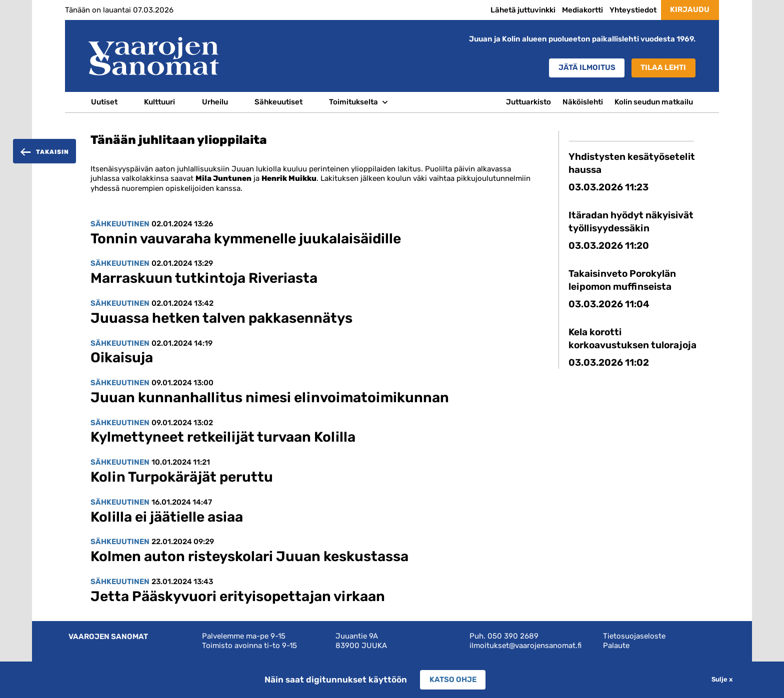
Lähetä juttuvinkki (523, 10)
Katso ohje (453, 680)
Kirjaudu (690, 9)
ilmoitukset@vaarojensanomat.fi (525, 646)
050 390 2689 (513, 636)
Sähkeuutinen (120, 224)
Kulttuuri (159, 102)
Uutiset (104, 102)
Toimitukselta (353, 102)
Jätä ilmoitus (587, 67)
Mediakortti (582, 10)
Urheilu (215, 102)
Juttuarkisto (528, 102)
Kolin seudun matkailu (654, 102)
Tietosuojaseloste (634, 636)
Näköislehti (583, 102)
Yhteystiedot (633, 10)
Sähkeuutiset (278, 102)
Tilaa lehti (663, 67)
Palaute (616, 646)
